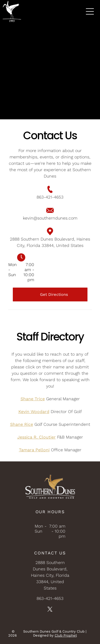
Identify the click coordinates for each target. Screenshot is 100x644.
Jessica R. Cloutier (37, 437)
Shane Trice (33, 399)
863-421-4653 (50, 197)
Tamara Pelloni (34, 450)
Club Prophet (66, 635)
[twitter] (50, 610)
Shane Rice (22, 424)
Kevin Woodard (34, 412)
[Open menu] (90, 11)
